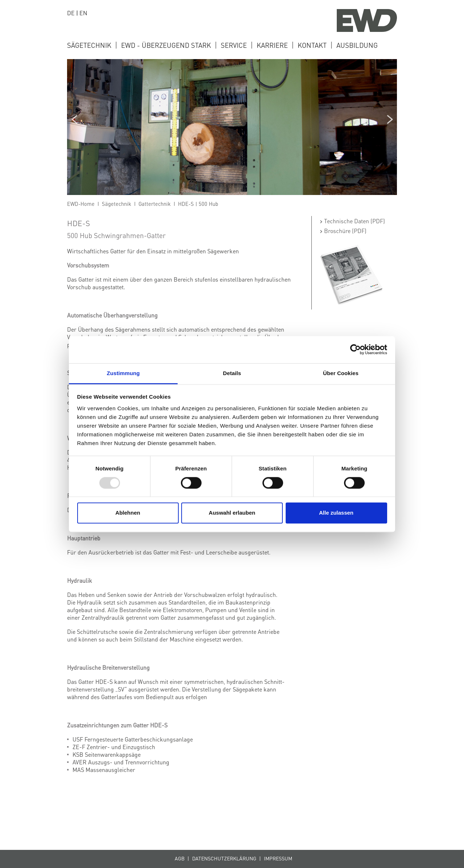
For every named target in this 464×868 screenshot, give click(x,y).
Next (390, 119)
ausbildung (357, 45)
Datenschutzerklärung (224, 858)
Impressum (278, 858)
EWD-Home (81, 204)
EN (83, 13)
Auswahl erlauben (232, 513)
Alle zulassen (336, 513)
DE (71, 13)
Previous (74, 119)
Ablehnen (128, 513)
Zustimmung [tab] (123, 373)
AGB (180, 858)
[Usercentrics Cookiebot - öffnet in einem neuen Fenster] (355, 349)
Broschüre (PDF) (345, 231)
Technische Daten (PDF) (355, 221)
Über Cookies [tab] (341, 373)
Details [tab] (232, 373)
